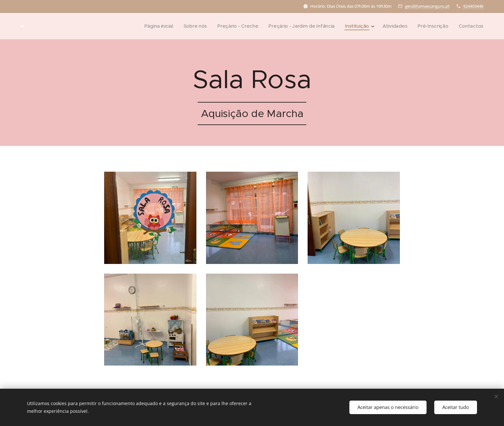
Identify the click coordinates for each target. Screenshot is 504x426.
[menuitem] (151, 26)
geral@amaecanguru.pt (427, 6)
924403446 (473, 6)
